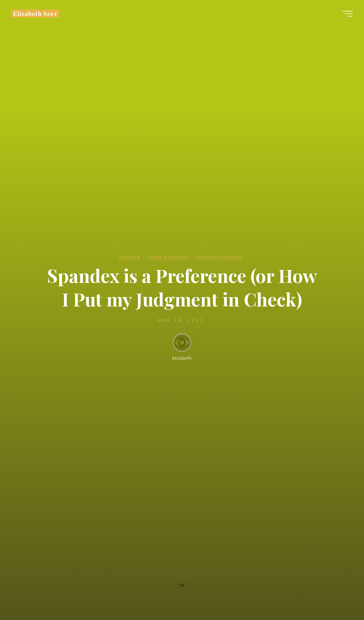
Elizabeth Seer (35, 13)
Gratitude (130, 257)
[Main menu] (348, 14)
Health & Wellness (168, 257)
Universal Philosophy (219, 257)
